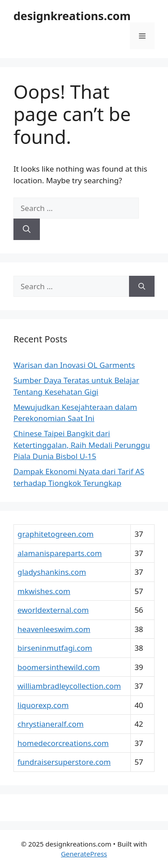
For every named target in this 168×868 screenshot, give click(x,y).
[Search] (27, 229)
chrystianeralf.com (51, 724)
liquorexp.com (43, 705)
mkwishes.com (44, 591)
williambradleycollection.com (69, 686)
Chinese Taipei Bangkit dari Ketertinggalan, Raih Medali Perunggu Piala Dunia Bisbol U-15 (82, 445)
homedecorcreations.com (63, 743)
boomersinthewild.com (59, 667)
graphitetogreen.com (56, 534)
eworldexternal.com (53, 610)
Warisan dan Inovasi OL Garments (74, 365)
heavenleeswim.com (54, 629)
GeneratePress (84, 854)
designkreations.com (72, 16)
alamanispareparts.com (60, 553)
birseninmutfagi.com (55, 648)
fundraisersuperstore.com (64, 762)
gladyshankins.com (52, 572)
